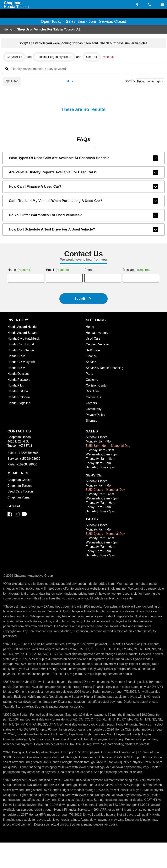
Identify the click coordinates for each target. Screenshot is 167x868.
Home (8, 30)
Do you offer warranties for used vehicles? (83, 216)
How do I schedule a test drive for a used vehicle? (83, 230)
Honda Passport (19, 381)
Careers (92, 404)
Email (58, 271)
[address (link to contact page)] (138, 5)
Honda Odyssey (19, 375)
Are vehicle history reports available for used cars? (83, 173)
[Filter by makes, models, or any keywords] (83, 70)
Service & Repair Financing (105, 369)
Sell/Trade (93, 351)
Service (91, 363)
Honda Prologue (19, 398)
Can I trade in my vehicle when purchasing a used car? (83, 202)
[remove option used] (95, 58)
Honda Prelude (18, 392)
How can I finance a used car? (83, 187)
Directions (93, 392)
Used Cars (93, 339)
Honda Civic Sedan (21, 351)
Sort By (129, 82)
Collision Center (97, 386)
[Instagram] (17, 515)
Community (94, 410)
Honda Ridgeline (19, 404)
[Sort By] (150, 82)
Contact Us (94, 398)
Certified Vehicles (98, 345)
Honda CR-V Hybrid (22, 363)
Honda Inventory (98, 334)
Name (20, 271)
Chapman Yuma (19, 498)
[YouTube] (24, 515)
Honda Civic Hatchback (25, 339)
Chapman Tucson (20, 487)
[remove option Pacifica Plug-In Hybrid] (56, 58)
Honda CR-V (16, 357)
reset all (112, 58)
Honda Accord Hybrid (23, 328)
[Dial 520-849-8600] (150, 5)
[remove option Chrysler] (14, 58)
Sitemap (92, 421)
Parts (89, 375)
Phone (89, 271)
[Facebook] (10, 515)
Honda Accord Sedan (23, 334)
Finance (91, 357)
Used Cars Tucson (21, 492)
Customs (92, 381)
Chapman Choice (20, 481)
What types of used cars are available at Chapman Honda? (83, 159)
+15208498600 (28, 454)
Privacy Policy (96, 416)
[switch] (162, 5)
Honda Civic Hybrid (22, 345)
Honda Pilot (16, 386)
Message (137, 271)
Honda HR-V (16, 369)
